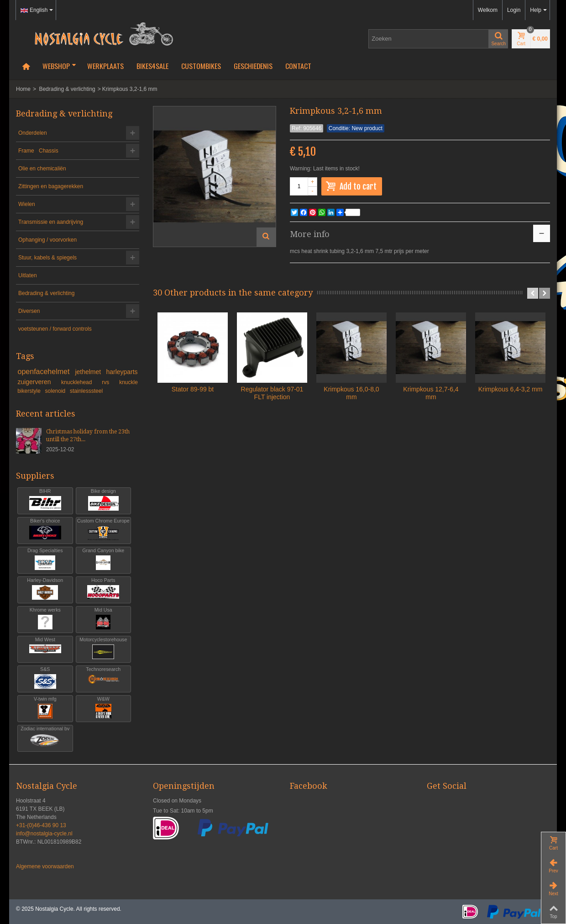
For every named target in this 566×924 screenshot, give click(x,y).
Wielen (27, 204)
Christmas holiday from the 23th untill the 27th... (88, 436)
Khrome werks (45, 619)
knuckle (128, 382)
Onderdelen (33, 133)
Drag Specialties (45, 559)
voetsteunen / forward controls (55, 329)
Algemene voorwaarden (45, 866)
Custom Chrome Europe (103, 530)
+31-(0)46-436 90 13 (41, 825)
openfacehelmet (45, 372)
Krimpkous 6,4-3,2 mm (511, 389)
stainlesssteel (86, 391)
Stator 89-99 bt (193, 389)
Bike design (104, 500)
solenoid (56, 391)
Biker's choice (45, 530)
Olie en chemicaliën (42, 169)
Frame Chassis (38, 151)
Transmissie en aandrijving (51, 222)
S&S (45, 678)
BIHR (45, 500)
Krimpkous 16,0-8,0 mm (351, 393)
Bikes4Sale (152, 66)
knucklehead (80, 382)
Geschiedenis (253, 66)
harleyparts (122, 372)
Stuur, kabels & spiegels (47, 258)
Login (514, 10)
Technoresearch (104, 678)
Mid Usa (104, 619)
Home (23, 89)
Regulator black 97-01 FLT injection (272, 393)
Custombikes (201, 66)
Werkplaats (105, 66)
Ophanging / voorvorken (47, 240)
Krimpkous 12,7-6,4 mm (431, 393)
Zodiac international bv (45, 737)
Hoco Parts (104, 589)
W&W (104, 708)
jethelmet (89, 372)
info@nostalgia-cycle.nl (44, 834)
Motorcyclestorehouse (104, 648)
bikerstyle (30, 391)
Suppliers (35, 476)
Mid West (45, 648)
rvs (109, 382)
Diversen (29, 311)
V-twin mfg (45, 708)
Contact (298, 66)
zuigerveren (38, 382)
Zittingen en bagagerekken (51, 186)
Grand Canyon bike (104, 559)
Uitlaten (28, 275)
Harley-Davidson (45, 589)
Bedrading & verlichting (67, 89)
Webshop (59, 66)
